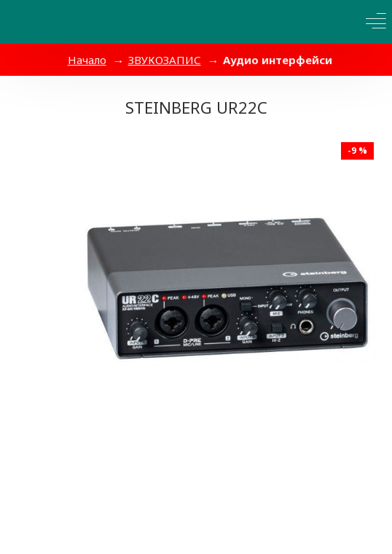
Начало (87, 60)
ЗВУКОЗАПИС (165, 60)
